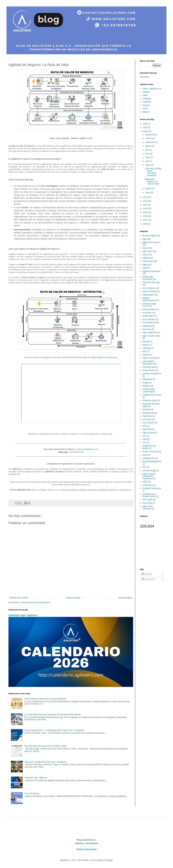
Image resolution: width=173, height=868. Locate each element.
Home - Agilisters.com (152, 89)
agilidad (146, 258)
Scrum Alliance (149, 288)
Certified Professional (152, 488)
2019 (145, 212)
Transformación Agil (151, 282)
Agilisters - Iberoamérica (86, 843)
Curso (145, 255)
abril (147, 161)
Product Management (152, 461)
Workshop (147, 329)
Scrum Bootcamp (32, 793)
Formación (147, 313)
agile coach (147, 251)
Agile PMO (147, 429)
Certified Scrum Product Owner (149, 495)
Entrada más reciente (19, 598)
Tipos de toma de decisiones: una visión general (45, 699)
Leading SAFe (149, 458)
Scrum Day (147, 503)
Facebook (147, 102)
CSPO (145, 482)
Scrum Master (148, 319)
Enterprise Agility (150, 401)
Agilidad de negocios (151, 242)
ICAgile (146, 383)
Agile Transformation (151, 336)
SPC (144, 426)
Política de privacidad (86, 849)
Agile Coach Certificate (148, 507)
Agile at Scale (148, 433)
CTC (144, 443)
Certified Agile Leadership (148, 390)
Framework (147, 416)
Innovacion (147, 419)
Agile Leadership (150, 332)
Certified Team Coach (152, 395)
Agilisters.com (54, 490)
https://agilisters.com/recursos (104, 357)
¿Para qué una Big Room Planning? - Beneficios (45, 762)
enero (148, 192)
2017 (145, 220)
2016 (145, 224)
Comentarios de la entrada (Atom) (36, 602)
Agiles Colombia (149, 358)
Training (146, 355)
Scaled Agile (148, 316)
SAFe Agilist (148, 500)
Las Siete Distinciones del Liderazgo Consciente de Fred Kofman (52, 715)
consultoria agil (149, 471)
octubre (149, 138)
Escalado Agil (148, 413)
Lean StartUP (148, 423)
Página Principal (73, 598)
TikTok (145, 108)
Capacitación (148, 295)
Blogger (109, 860)
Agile (145, 239)
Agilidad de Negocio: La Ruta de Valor (152, 182)
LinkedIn (146, 92)
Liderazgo (147, 348)
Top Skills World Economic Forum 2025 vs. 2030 (45, 746)
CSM (145, 439)
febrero (149, 189)
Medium (146, 112)
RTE (144, 467)
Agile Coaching (149, 291)
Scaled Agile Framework (148, 278)
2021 (145, 205)
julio (147, 150)
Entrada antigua (125, 598)
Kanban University (150, 452)
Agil (144, 268)
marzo (148, 165)
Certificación (148, 261)
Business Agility (149, 236)
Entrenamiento (149, 309)
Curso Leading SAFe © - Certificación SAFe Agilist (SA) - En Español (54, 730)
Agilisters (146, 386)
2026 (145, 124)
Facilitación (147, 379)
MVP (144, 351)
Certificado (147, 326)
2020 (145, 209)
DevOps (146, 342)
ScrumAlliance (149, 323)
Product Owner (149, 370)
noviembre (150, 135)
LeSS (145, 455)
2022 (145, 201)
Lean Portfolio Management (148, 363)
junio (148, 154)
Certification (148, 485)
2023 (145, 197)
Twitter (145, 95)
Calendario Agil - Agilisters (23, 615)
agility (145, 265)
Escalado (146, 409)
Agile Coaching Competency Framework (149, 476)
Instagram (147, 99)
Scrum (145, 248)
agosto (148, 146)
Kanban (146, 345)
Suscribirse (145, 77)
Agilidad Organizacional (149, 299)
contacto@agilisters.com (87, 449)
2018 (145, 216)
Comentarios (148, 579)
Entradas (147, 574)
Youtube (146, 105)
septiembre (150, 142)
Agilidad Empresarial (151, 271)
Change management (152, 374)
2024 (145, 131)
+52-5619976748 (76, 452)
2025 (145, 128)
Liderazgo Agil (148, 367)
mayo (148, 157)
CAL (144, 436)
